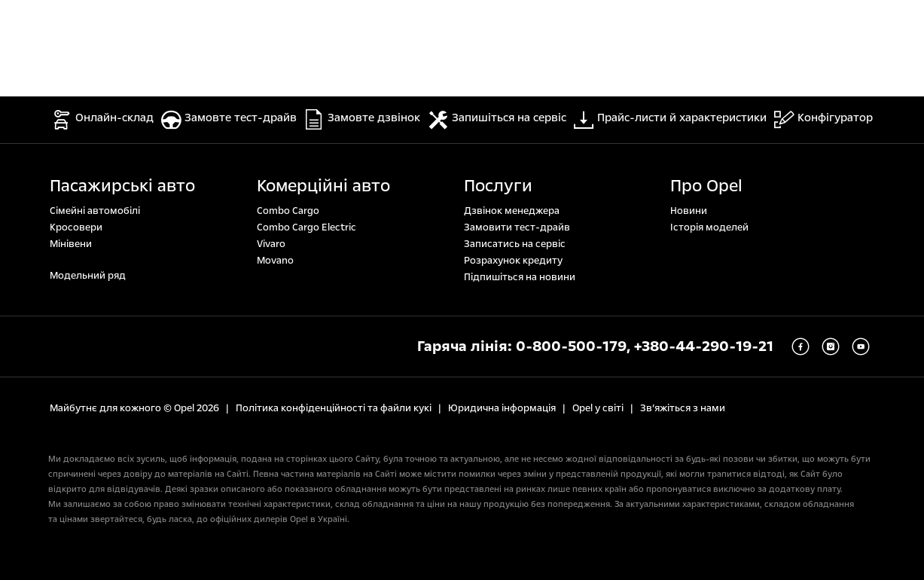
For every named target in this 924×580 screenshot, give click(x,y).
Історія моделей (709, 227)
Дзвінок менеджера (512, 211)
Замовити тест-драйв (517, 227)
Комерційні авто (323, 186)
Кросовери (76, 227)
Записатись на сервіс (515, 244)
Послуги (498, 186)
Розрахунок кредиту (513, 261)
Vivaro (271, 244)
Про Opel (706, 186)
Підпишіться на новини (520, 277)
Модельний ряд (88, 276)
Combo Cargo (288, 211)
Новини (689, 211)
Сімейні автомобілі (95, 211)
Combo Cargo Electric (306, 227)
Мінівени (71, 244)
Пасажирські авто (122, 186)
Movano (275, 261)
